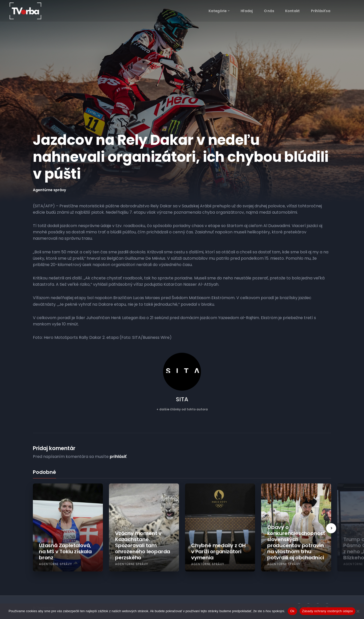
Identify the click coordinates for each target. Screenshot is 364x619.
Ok (292, 611)
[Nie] (358, 611)
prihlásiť (118, 457)
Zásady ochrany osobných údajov (327, 611)
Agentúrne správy (49, 190)
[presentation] (331, 528)
